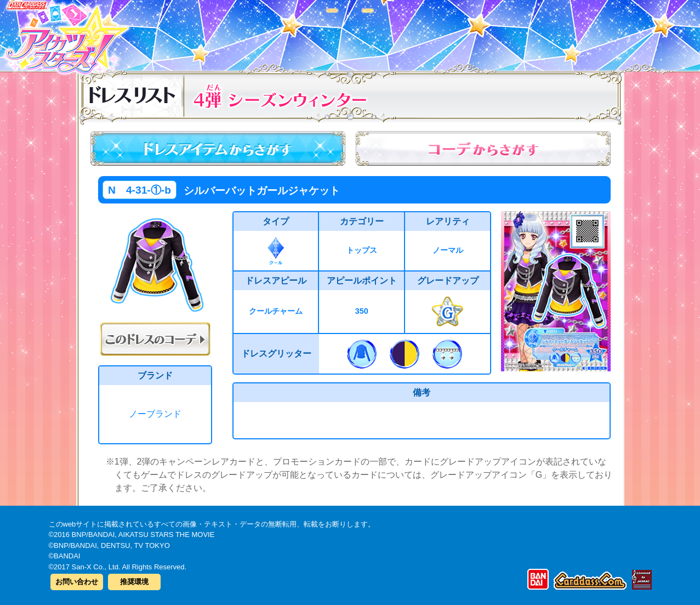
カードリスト (280, 32)
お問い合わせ (77, 582)
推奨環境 (134, 582)
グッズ (420, 32)
